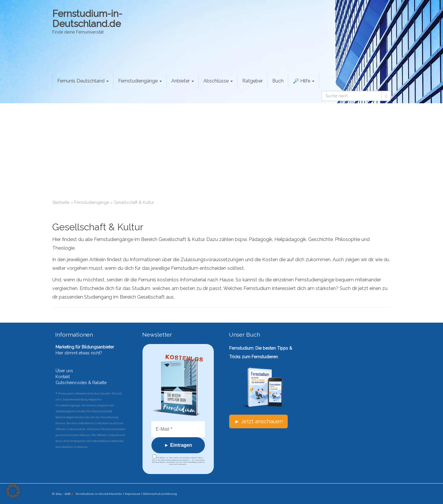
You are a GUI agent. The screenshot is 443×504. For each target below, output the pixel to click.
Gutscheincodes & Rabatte (81, 383)
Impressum (133, 494)
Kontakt (63, 377)
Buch (278, 81)
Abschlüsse (218, 81)
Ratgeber (253, 81)
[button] (13, 491)
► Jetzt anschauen (258, 421)
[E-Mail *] (178, 429)
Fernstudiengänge (140, 81)
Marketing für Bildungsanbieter (85, 347)
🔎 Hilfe (304, 81)
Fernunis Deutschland (83, 81)
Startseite (61, 202)
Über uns (64, 371)
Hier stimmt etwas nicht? (79, 353)
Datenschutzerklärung (160, 494)
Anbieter (183, 81)
